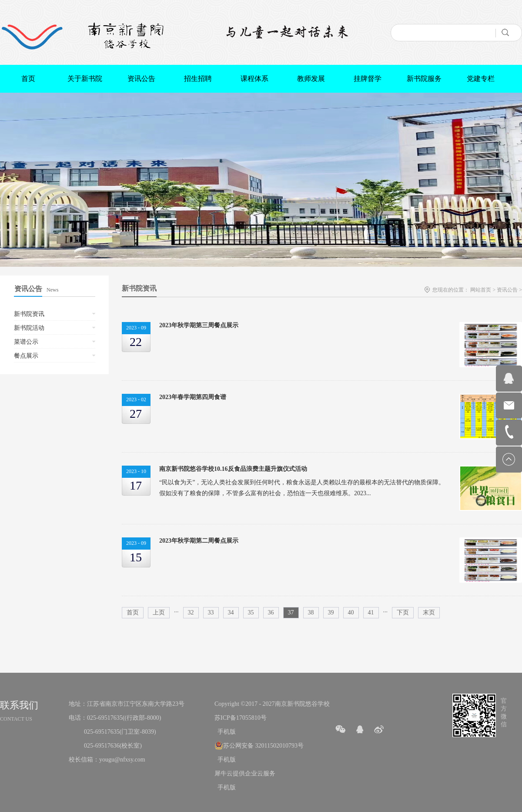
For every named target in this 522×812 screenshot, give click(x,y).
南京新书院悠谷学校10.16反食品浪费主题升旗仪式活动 (233, 469)
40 (351, 612)
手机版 (225, 732)
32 (191, 612)
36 (271, 612)
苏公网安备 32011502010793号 (263, 746)
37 (291, 612)
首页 (28, 79)
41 (371, 612)
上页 (159, 612)
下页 (403, 612)
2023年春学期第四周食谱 (193, 397)
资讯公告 (507, 290)
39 (331, 612)
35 (251, 612)
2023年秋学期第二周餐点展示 (199, 541)
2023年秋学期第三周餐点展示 (199, 325)
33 (211, 612)
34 (231, 612)
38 (311, 612)
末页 (429, 612)
